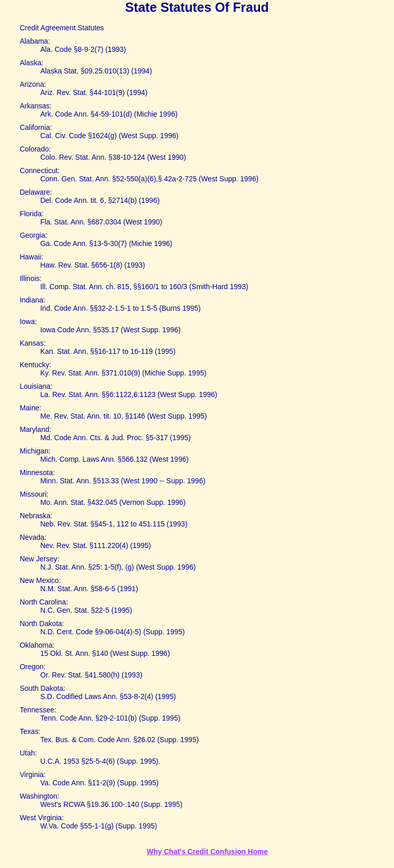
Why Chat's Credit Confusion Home (207, 852)
